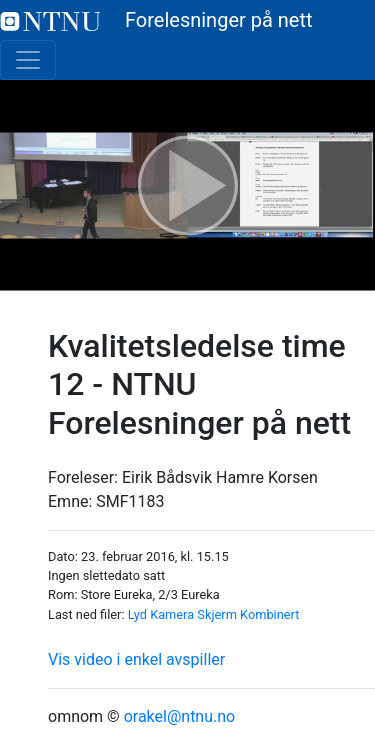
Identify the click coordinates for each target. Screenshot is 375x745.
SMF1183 (130, 501)
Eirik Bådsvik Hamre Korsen (220, 477)
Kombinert (269, 614)
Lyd (137, 614)
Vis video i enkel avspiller (136, 659)
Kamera (172, 614)
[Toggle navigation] (28, 60)
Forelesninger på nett (156, 20)
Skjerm (217, 614)
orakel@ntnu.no (180, 716)
